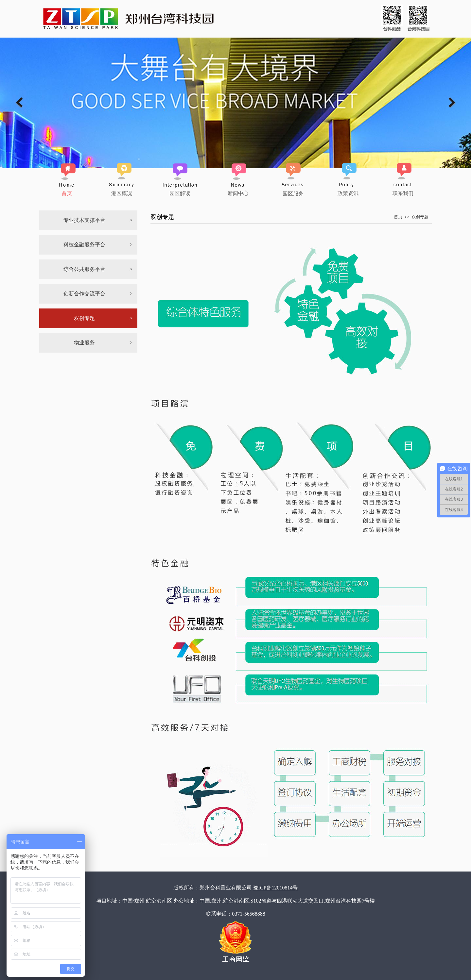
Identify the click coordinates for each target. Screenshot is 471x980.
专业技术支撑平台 (84, 220)
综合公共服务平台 (84, 269)
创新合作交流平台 (84, 294)
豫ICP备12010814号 (276, 888)
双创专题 (84, 318)
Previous (19, 102)
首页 (398, 217)
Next (452, 102)
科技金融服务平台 (84, 245)
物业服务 (84, 343)
